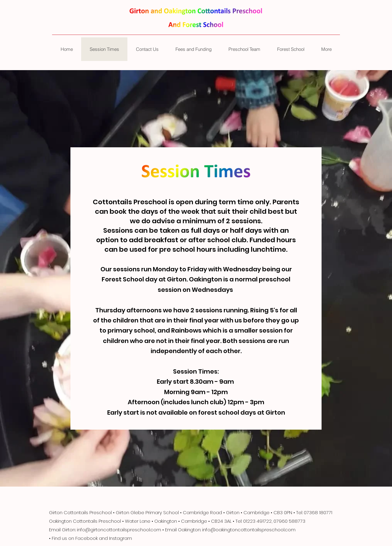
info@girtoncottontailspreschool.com (119, 530)
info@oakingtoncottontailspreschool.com (249, 530)
